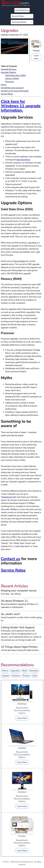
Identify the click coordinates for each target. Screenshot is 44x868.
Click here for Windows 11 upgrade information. (21, 106)
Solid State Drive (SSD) (15, 75)
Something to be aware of (12, 88)
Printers (26, 676)
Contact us (11, 559)
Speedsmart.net (9, 497)
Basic (25, 671)
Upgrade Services (9, 69)
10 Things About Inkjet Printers (19, 647)
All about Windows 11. (15, 601)
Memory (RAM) (12, 79)
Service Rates (7, 94)
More (35, 676)
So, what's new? (10, 614)
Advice (5, 671)
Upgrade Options (8, 72)
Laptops (6, 676)
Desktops (34, 671)
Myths (4, 85)
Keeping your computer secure (19, 591)
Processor (10, 82)
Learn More (36, 57)
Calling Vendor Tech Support (18, 627)
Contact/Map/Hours (22, 10)
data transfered (23, 160)
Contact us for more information (15, 91)
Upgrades (15, 671)
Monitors (16, 676)
